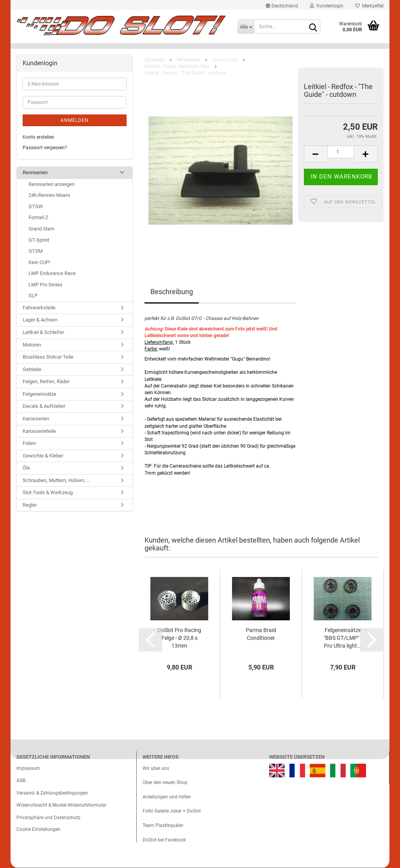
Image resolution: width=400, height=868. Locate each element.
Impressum (28, 768)
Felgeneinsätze (39, 394)
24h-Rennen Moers (49, 195)
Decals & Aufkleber (44, 406)
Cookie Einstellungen (38, 829)
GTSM (36, 251)
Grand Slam (41, 229)
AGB (21, 780)
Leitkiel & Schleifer (43, 332)
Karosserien (36, 419)
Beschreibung (172, 292)
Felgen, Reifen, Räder (46, 381)
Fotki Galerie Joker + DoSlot (172, 811)
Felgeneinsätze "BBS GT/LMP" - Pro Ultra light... (343, 638)
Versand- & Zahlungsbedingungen (52, 793)
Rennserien (35, 172)
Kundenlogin (327, 6)
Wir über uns (156, 768)
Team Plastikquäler (163, 825)
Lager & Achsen (40, 320)
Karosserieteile (39, 431)
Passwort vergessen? (45, 148)
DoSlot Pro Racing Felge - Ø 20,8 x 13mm (179, 638)
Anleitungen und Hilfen (167, 797)
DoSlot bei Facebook (164, 840)
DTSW (36, 206)
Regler (30, 505)
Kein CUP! (39, 262)
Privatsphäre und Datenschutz (48, 818)
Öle (26, 468)
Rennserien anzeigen (52, 184)
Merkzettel (369, 6)
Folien (29, 443)
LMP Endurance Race (52, 273)
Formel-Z (38, 217)
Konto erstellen (38, 137)
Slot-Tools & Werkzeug (48, 492)
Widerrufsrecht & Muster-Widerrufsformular (62, 805)
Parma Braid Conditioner (261, 634)
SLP (33, 296)
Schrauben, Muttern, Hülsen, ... (56, 480)
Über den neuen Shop (165, 782)
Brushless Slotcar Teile (48, 357)
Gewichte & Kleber (43, 456)
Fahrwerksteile (39, 308)
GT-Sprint (39, 240)
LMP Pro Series (46, 285)
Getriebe (32, 369)
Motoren (32, 345)
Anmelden (75, 120)
